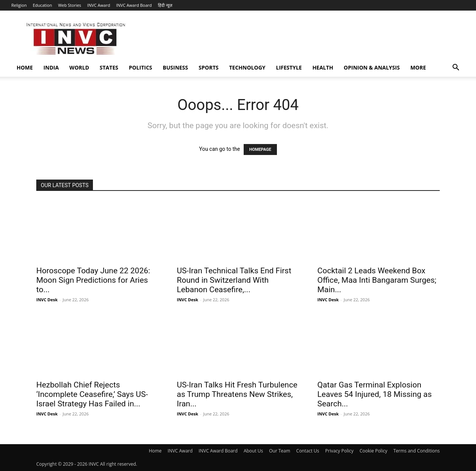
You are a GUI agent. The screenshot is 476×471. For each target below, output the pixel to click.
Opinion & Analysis (372, 67)
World (79, 67)
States (109, 67)
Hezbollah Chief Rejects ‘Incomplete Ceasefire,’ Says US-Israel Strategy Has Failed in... (92, 394)
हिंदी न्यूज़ (165, 5)
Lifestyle (289, 67)
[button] (456, 68)
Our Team (280, 451)
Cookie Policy (373, 451)
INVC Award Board (134, 5)
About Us (253, 451)
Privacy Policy (339, 451)
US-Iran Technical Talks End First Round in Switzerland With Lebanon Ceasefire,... (234, 280)
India (51, 67)
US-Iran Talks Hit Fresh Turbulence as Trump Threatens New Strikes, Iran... (237, 394)
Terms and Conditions (416, 451)
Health (323, 67)
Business (175, 67)
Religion (19, 5)
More (418, 67)
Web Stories (70, 5)
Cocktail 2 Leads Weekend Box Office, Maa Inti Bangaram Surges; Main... (377, 280)
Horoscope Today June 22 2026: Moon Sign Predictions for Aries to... (93, 280)
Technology (247, 67)
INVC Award (99, 5)
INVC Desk (47, 300)
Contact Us (308, 451)
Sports (209, 67)
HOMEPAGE (260, 150)
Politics (141, 67)
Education (42, 5)
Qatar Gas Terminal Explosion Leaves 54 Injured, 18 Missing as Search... (375, 394)
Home (25, 67)
